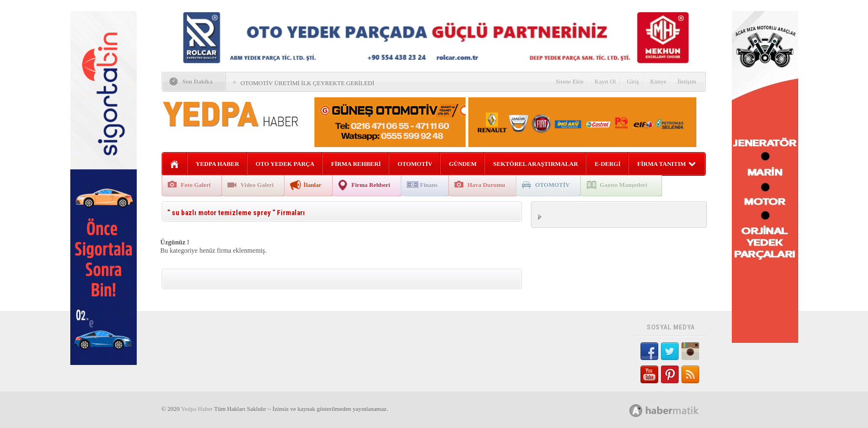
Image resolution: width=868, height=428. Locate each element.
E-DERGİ (608, 164)
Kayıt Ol (605, 81)
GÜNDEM (463, 164)
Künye (658, 81)
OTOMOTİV (415, 164)
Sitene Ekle (570, 81)
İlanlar (312, 185)
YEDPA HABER (218, 164)
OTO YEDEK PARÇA (285, 164)
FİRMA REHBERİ (356, 164)
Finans (429, 185)
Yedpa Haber (197, 409)
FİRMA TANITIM (666, 164)
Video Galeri (257, 185)
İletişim (687, 81)
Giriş (633, 81)
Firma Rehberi (371, 185)
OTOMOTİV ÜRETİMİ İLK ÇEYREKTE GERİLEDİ (308, 83)
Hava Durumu (487, 185)
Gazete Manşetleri (623, 185)
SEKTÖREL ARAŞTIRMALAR (536, 164)
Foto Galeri (196, 185)
